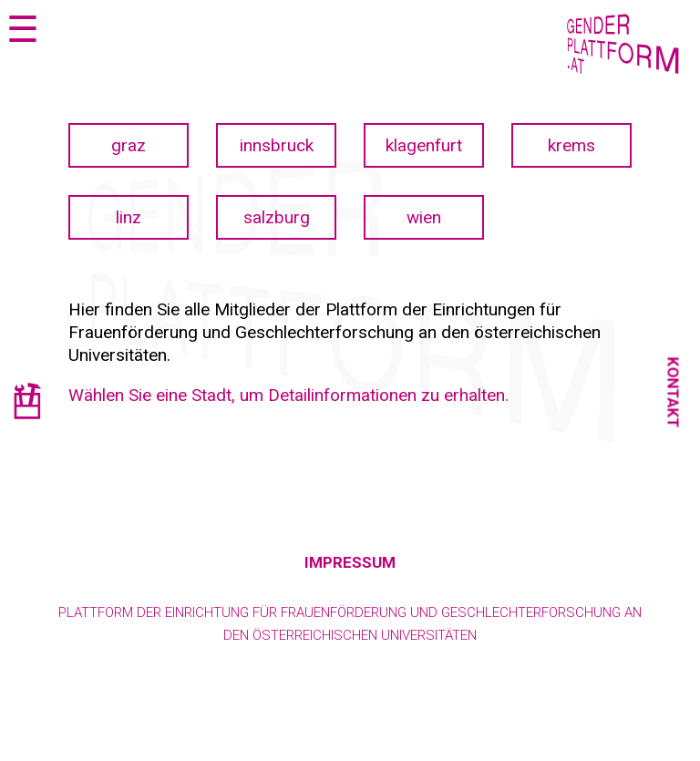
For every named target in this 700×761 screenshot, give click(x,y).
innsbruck (277, 145)
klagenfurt (424, 145)
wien (424, 217)
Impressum (350, 562)
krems (571, 145)
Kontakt (674, 392)
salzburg (277, 217)
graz (129, 145)
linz (129, 217)
